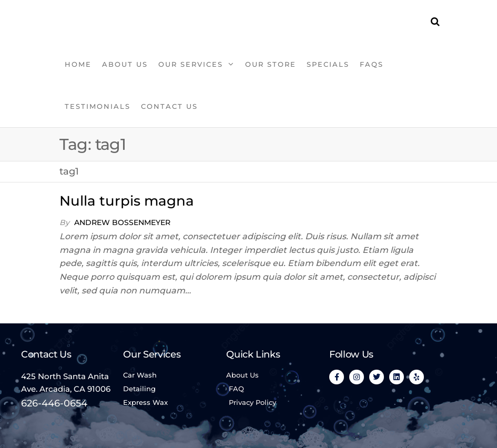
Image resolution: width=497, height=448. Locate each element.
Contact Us (169, 106)
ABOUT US (125, 64)
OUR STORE (271, 64)
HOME (78, 64)
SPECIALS (328, 64)
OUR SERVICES (191, 64)
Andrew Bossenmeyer (122, 222)
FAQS (372, 64)
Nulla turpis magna (127, 201)
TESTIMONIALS (98, 106)
